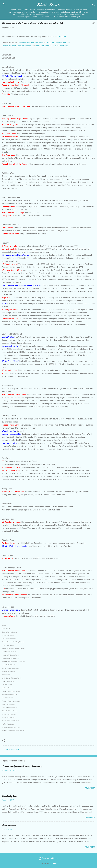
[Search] (93, 5)
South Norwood (9, 825)
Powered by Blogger (49, 858)
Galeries (54, 863)
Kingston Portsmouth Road (58, 43)
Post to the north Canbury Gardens (17, 46)
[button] (93, 24)
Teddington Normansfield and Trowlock (51, 46)
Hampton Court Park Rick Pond (30, 43)
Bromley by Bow (9, 796)
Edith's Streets (48, 5)
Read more (90, 788)
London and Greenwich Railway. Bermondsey (22, 767)
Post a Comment (12, 749)
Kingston (63, 37)
